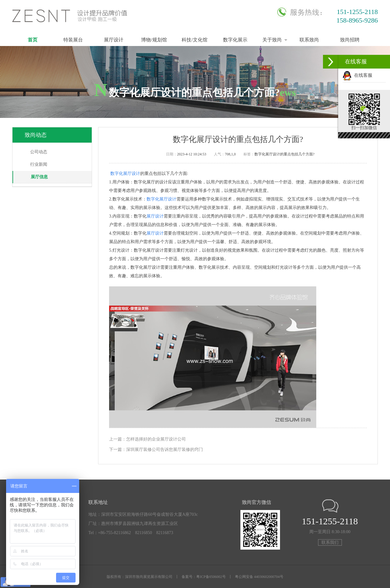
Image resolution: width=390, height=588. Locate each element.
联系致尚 (309, 40)
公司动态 (39, 152)
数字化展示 (235, 40)
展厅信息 (39, 177)
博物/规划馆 (154, 40)
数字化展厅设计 (125, 174)
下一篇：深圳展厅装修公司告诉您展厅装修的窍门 (156, 450)
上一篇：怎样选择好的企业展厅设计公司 (147, 439)
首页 (33, 40)
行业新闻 (39, 164)
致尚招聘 (350, 40)
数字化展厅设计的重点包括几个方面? (284, 154)
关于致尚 (272, 40)
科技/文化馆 (194, 40)
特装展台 (73, 40)
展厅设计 (114, 40)
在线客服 (357, 75)
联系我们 (330, 542)
